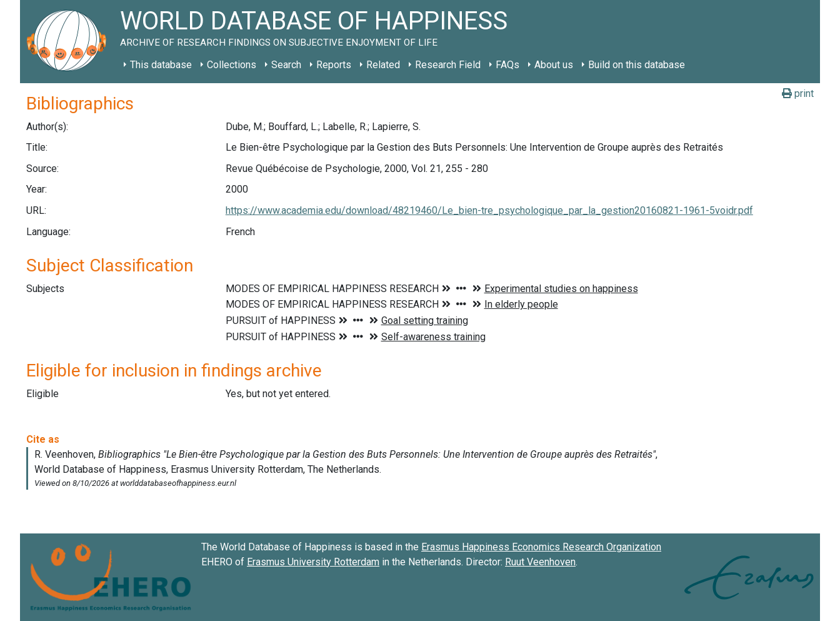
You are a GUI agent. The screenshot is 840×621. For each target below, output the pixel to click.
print (798, 93)
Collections (232, 65)
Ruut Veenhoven (540, 562)
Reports (334, 65)
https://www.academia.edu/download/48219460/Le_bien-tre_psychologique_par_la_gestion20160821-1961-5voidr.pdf (489, 210)
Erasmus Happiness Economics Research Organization (541, 547)
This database (161, 65)
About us (554, 65)
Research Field (448, 65)
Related (383, 65)
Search (286, 65)
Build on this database (637, 65)
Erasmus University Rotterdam (313, 562)
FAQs (507, 65)
